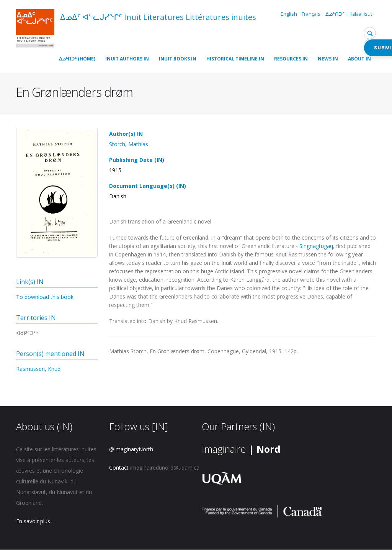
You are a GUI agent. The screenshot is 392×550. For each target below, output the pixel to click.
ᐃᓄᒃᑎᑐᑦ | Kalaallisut (349, 14)
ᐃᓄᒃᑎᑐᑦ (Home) (77, 59)
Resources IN (291, 59)
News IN (328, 59)
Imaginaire (241, 449)
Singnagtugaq (316, 246)
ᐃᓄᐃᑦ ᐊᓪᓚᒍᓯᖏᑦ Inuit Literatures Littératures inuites (158, 17)
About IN (359, 59)
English (289, 14)
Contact (119, 468)
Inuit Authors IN (127, 59)
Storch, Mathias (129, 144)
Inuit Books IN (178, 59)
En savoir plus (33, 521)
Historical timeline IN (235, 59)
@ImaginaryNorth (131, 449)
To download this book (45, 297)
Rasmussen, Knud (38, 369)
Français (311, 14)
